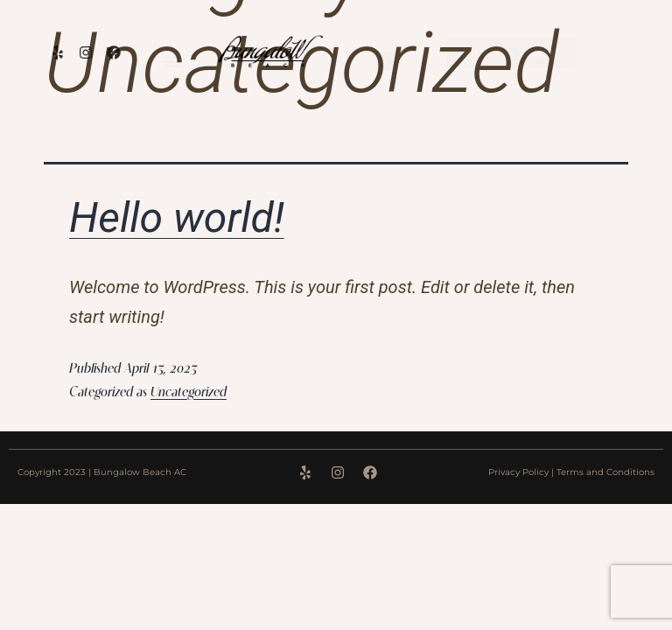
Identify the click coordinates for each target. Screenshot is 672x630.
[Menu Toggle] (172, 61)
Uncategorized (189, 393)
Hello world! (177, 217)
